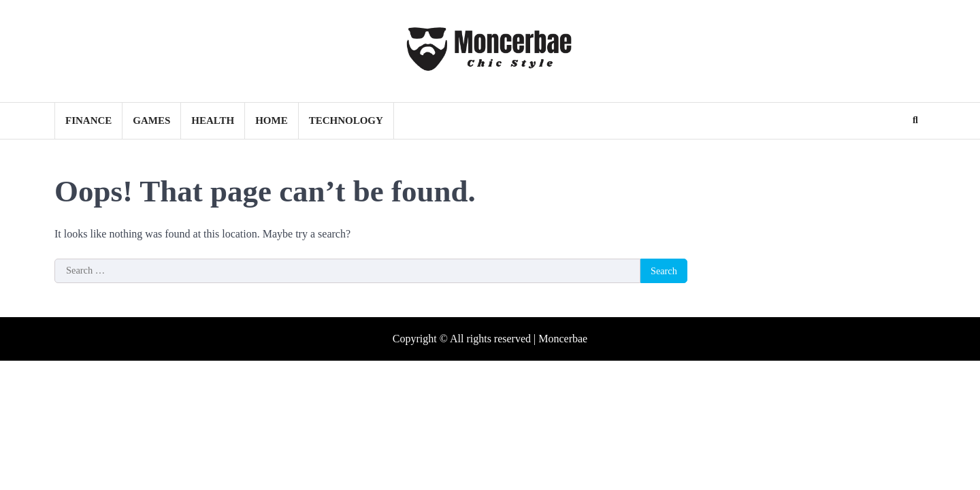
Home (272, 120)
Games (151, 120)
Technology (346, 120)
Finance (88, 120)
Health (213, 120)
